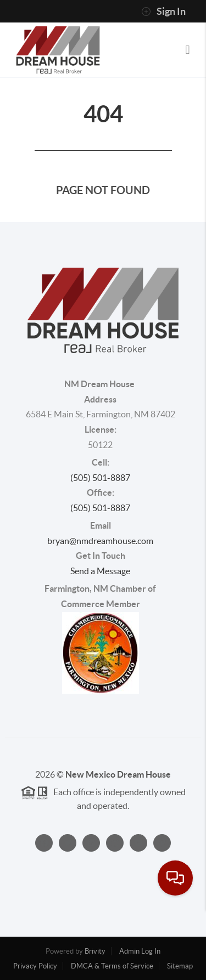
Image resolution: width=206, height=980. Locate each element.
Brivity (95, 951)
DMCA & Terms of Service (112, 966)
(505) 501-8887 (100, 478)
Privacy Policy (35, 966)
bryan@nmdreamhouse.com (100, 541)
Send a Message (100, 571)
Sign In (163, 12)
